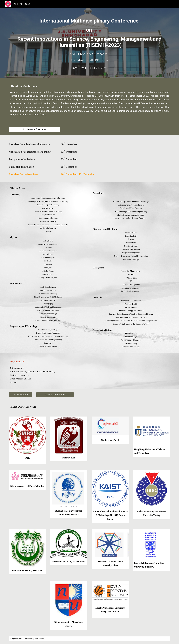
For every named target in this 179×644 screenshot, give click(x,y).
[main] (89, 33)
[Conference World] (55, 395)
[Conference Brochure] (34, 129)
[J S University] (21, 395)
